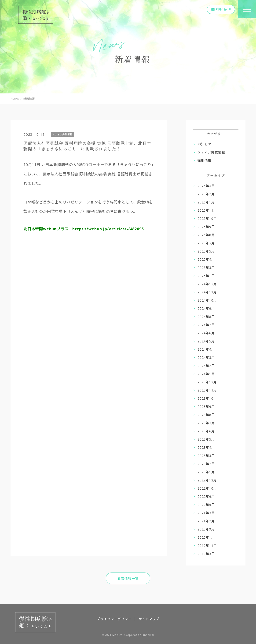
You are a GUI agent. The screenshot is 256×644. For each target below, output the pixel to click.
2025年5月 (206, 251)
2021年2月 (206, 521)
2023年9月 (206, 407)
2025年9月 (206, 227)
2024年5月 (206, 341)
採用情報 (204, 160)
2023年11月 (207, 390)
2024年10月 (207, 300)
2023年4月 (206, 447)
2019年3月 (206, 554)
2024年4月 (206, 349)
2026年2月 (206, 194)
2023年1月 (206, 472)
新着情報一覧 (128, 578)
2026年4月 (206, 186)
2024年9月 (206, 308)
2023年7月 (206, 423)
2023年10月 (207, 398)
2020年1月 (206, 537)
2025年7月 (206, 243)
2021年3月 (206, 513)
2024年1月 (206, 374)
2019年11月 (207, 546)
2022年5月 (206, 505)
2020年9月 (206, 529)
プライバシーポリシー (114, 619)
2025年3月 (206, 268)
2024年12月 (207, 284)
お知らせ (204, 144)
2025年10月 (207, 219)
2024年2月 (206, 366)
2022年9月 (206, 496)
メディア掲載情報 (211, 152)
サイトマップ (149, 619)
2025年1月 (206, 276)
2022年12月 (207, 480)
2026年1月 (206, 202)
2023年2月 (206, 464)
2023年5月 (206, 439)
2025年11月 (207, 210)
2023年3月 (206, 456)
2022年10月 (207, 488)
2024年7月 (206, 325)
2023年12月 (207, 382)
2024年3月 (206, 358)
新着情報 (29, 99)
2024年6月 (206, 333)
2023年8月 (206, 415)
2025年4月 (206, 259)
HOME (15, 99)
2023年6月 (206, 431)
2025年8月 (206, 235)
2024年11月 (207, 292)
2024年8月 (206, 317)
